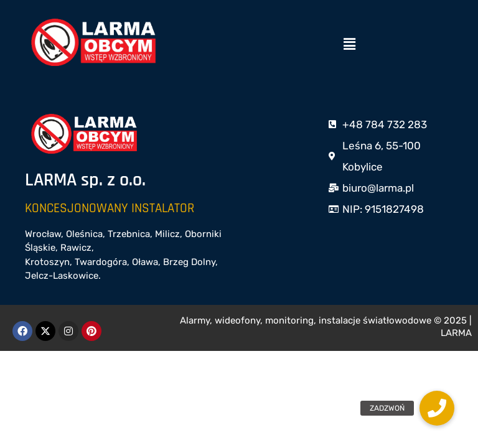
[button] (349, 44)
